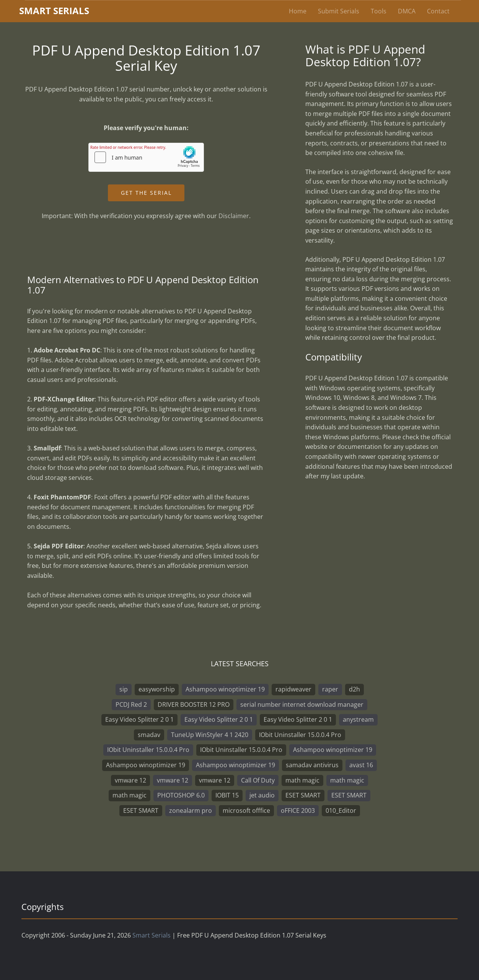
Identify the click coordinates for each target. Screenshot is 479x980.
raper (330, 689)
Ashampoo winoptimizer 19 (225, 689)
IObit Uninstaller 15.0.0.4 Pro (300, 735)
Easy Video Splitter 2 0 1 (139, 719)
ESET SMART (303, 795)
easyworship (157, 689)
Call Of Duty (258, 780)
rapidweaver (293, 689)
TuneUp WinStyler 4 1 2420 (210, 735)
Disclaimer (234, 216)
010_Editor (341, 810)
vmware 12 (130, 780)
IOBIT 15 (227, 795)
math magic (302, 780)
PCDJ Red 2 (131, 704)
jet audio (262, 795)
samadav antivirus (312, 765)
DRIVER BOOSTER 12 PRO (194, 704)
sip (124, 689)
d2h (354, 689)
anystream (358, 719)
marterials (54, 11)
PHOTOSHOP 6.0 (181, 795)
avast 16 (361, 765)
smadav (149, 735)
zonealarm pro (191, 810)
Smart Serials (152, 935)
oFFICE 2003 (298, 810)
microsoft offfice (246, 810)
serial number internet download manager (302, 704)
